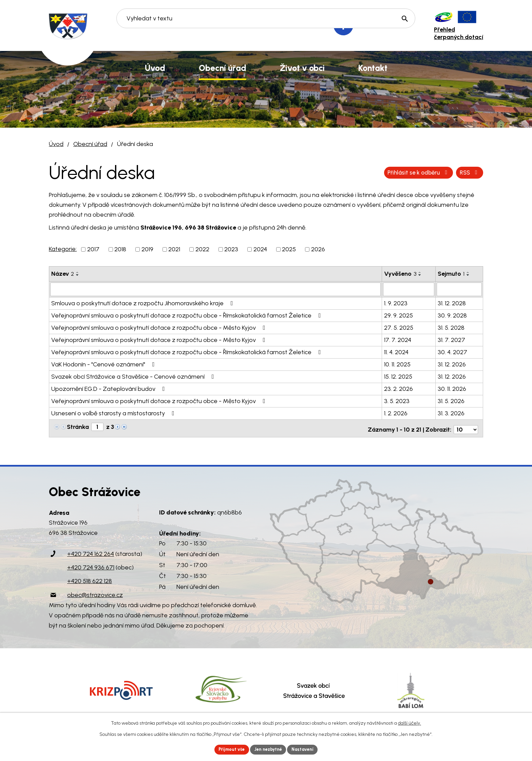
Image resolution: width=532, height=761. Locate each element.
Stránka (78, 426)
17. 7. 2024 (398, 339)
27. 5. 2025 (399, 327)
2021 (174, 249)
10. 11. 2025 (397, 364)
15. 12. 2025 (398, 376)
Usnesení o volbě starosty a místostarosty (114, 413)
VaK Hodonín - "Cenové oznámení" (104, 364)
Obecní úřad (90, 144)
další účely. (410, 722)
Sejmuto (451, 274)
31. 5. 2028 (451, 327)
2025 (289, 249)
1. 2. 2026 (396, 413)
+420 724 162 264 (91, 551)
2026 (318, 249)
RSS (390, 173)
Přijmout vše (229, 749)
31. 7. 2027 (451, 339)
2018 (120, 249)
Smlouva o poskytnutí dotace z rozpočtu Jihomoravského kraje (144, 303)
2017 (93, 249)
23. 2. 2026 (398, 388)
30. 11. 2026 (452, 388)
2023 (231, 249)
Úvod (56, 144)
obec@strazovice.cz (95, 592)
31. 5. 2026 (451, 400)
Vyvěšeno (400, 274)
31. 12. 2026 (452, 364)
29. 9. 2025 (398, 315)
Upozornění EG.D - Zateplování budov (109, 388)
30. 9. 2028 (452, 315)
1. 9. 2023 (396, 303)
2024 (260, 249)
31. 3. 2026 (451, 413)
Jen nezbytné (269, 749)
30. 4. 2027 (452, 351)
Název (63, 274)
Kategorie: (63, 249)
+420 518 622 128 (90, 578)
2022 (202, 249)
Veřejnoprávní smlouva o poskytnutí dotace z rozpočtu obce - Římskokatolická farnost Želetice (187, 315)
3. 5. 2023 (397, 400)
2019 (147, 249)
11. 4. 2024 (396, 351)
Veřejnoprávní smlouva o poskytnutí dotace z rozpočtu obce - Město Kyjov (160, 327)
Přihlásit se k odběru (445, 173)
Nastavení (307, 749)
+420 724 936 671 (91, 565)
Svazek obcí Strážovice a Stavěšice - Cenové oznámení (134, 376)
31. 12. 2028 (452, 303)
